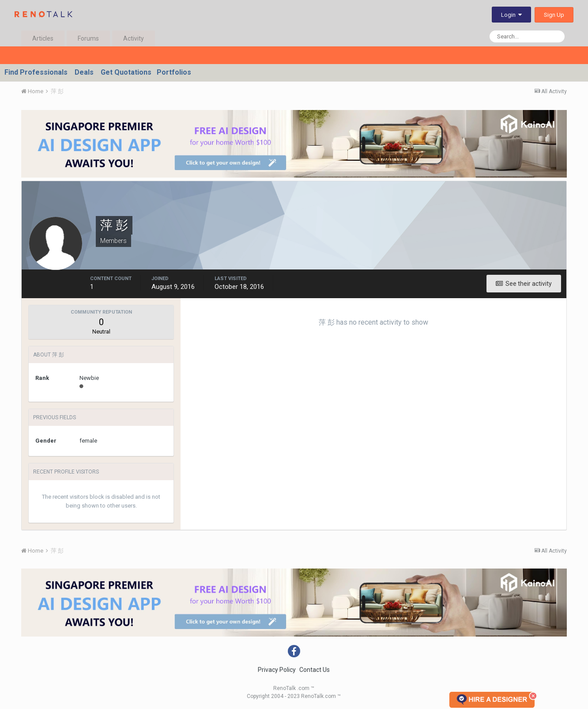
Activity (134, 38)
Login (511, 15)
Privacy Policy (277, 670)
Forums (88, 38)
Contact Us (315, 670)
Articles (43, 38)
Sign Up (554, 15)
